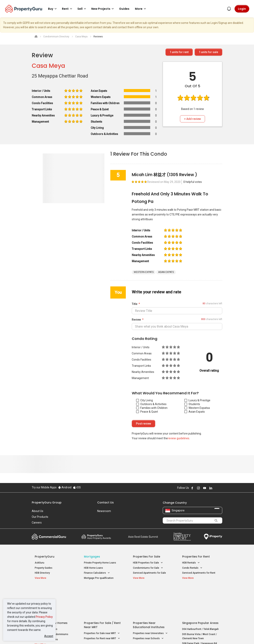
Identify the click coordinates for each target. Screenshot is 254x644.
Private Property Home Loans (100, 563)
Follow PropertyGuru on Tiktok (221, 488)
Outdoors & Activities (151, 404)
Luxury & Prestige (197, 400)
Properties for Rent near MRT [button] (102, 607)
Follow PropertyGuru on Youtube (205, 488)
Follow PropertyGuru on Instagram (198, 488)
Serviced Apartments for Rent (199, 573)
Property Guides (44, 568)
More (141, 9)
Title (135, 304)
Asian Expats (195, 412)
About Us (38, 511)
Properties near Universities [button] (150, 601)
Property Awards (96, 537)
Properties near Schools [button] (148, 607)
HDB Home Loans (93, 568)
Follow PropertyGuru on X (216, 488)
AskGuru (39, 563)
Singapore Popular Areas (200, 591)
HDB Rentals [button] (191, 563)
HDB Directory (42, 573)
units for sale (208, 52)
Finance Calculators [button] (97, 573)
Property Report (182, 537)
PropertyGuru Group (47, 502)
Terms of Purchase (124, 635)
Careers (37, 523)
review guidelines (178, 438)
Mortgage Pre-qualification (99, 578)
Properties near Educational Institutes (149, 593)
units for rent (179, 52)
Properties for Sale (147, 557)
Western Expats (196, 408)
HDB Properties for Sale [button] (148, 563)
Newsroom (104, 511)
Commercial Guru (49, 537)
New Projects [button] (103, 9)
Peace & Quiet (147, 412)
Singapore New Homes (51, 591)
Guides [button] (124, 9)
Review (136, 320)
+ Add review (192, 119)
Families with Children (152, 408)
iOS (77, 487)
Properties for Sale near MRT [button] (102, 601)
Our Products (40, 517)
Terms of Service (75, 635)
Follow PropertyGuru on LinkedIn (211, 488)
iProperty (213, 537)
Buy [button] (53, 9)
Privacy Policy (44, 617)
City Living (144, 400)
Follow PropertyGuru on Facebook (192, 488)
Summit (143, 537)
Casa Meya (48, 66)
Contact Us (105, 502)
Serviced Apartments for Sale (149, 573)
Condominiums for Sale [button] (148, 568)
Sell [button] (82, 9)
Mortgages (92, 557)
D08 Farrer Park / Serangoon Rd (200, 611)
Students (192, 404)
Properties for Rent (196, 557)
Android (65, 487)
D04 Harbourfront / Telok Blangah (200, 597)
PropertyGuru (45, 557)
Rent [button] (68, 9)
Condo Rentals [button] (192, 568)
